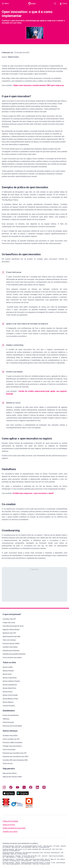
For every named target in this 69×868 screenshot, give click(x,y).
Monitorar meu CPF (9, 633)
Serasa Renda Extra (9, 688)
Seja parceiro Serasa (10, 773)
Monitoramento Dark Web (11, 637)
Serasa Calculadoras (10, 685)
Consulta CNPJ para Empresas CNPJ (15, 760)
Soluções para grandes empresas (14, 654)
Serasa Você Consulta (10, 695)
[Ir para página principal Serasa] (32, 4)
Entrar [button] (63, 3)
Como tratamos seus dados (12, 657)
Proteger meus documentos (12, 746)
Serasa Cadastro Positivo (11, 681)
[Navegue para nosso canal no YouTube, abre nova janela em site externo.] (17, 788)
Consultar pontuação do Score (13, 626)
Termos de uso (8, 763)
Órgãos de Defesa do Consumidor (14, 828)
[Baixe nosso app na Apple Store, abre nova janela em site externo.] (9, 795)
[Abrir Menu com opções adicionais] (6, 4)
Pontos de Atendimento (11, 715)
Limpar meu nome (9, 623)
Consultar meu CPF (9, 619)
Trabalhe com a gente (10, 832)
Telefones (6, 719)
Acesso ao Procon (9, 825)
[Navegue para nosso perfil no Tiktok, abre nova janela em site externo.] (11, 788)
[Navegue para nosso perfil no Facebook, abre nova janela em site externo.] (31, 788)
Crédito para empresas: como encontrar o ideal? (33, 493)
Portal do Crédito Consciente (12, 742)
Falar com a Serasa (9, 640)
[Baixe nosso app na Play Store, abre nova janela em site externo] (23, 795)
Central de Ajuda (8, 722)
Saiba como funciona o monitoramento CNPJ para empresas (39, 85)
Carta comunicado (9, 749)
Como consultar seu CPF (11, 739)
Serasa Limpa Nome (10, 678)
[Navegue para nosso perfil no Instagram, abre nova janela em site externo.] (4, 788)
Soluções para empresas (11, 651)
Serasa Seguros (8, 702)
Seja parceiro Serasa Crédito (12, 777)
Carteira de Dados (9, 706)
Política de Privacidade (10, 821)
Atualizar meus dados (10, 647)
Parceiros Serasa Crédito (11, 644)
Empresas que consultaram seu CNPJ (16, 756)
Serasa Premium (8, 671)
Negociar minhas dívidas (11, 630)
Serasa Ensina (8, 692)
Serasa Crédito (8, 667)
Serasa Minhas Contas (10, 699)
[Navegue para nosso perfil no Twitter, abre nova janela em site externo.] (24, 788)
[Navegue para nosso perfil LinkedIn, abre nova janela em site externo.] (37, 788)
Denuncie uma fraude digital (12, 726)
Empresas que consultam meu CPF (15, 753)
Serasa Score (7, 674)
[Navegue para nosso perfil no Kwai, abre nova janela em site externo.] (44, 788)
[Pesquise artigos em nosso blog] (55, 4)
